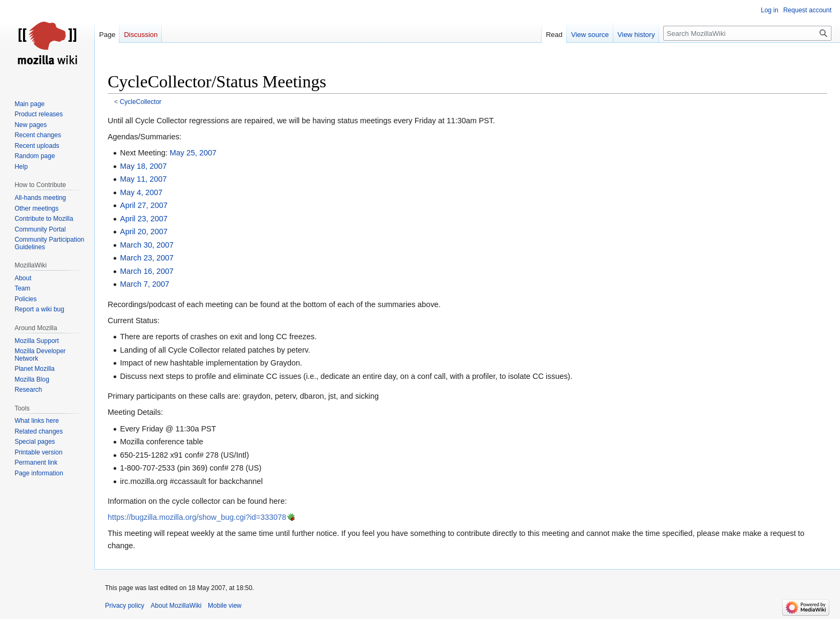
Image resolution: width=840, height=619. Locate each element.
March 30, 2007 (147, 245)
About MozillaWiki (176, 606)
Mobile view (225, 606)
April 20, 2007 (144, 232)
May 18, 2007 (143, 166)
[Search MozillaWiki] (747, 33)
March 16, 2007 (147, 271)
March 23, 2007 (147, 258)
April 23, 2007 (144, 219)
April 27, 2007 (144, 205)
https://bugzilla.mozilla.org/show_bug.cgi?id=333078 (197, 517)
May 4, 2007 (141, 192)
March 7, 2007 (145, 284)
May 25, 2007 (193, 153)
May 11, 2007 (143, 179)
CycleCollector (141, 102)
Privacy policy (125, 606)
